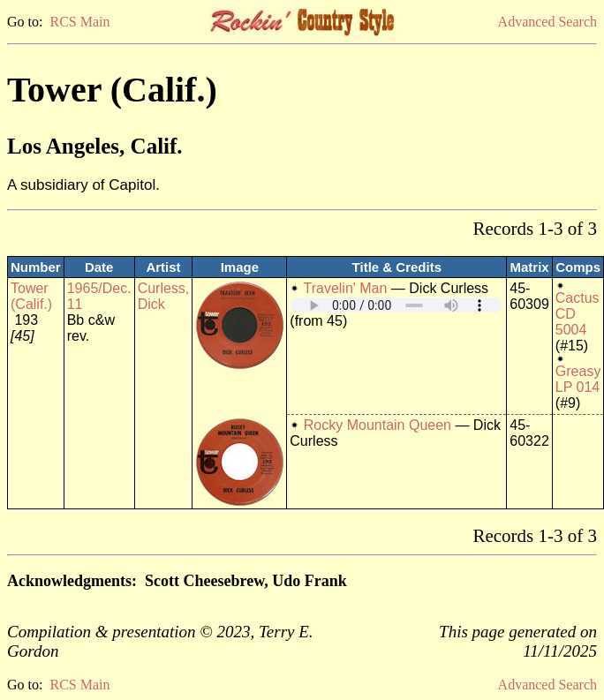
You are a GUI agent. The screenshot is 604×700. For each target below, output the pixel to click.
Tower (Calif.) (31, 296)
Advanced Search (547, 22)
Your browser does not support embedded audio (396, 305)
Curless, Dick (164, 296)
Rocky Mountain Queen (377, 425)
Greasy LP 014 (578, 379)
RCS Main (79, 22)
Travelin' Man (345, 288)
